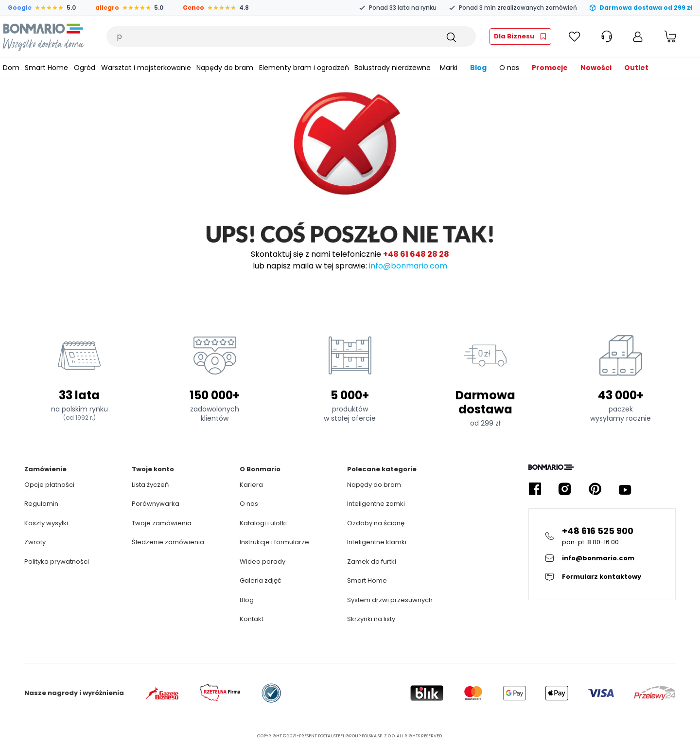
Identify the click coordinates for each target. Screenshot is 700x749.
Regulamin (41, 504)
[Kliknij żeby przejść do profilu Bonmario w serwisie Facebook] (535, 489)
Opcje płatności (49, 485)
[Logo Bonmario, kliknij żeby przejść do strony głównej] (44, 36)
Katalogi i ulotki (263, 523)
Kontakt (252, 619)
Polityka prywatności (57, 562)
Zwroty (35, 542)
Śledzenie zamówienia (168, 542)
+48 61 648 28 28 (416, 254)
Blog (247, 600)
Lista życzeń (150, 485)
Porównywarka (156, 504)
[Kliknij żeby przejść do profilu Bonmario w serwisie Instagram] (565, 489)
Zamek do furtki (372, 562)
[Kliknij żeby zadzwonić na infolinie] (602, 536)
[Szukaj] (451, 36)
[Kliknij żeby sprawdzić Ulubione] (575, 36)
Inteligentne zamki (376, 504)
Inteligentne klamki (377, 542)
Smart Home (367, 580)
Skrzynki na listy (371, 619)
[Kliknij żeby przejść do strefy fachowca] (520, 36)
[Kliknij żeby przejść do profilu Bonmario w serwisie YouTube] (625, 489)
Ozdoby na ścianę (376, 523)
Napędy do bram (374, 485)
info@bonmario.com (408, 266)
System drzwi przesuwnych (390, 600)
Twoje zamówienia (162, 523)
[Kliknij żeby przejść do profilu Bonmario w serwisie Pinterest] (595, 489)
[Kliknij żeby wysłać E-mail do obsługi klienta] (602, 558)
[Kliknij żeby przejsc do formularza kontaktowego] (602, 577)
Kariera (251, 485)
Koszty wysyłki (46, 523)
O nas (249, 504)
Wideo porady (262, 562)
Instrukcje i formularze (274, 542)
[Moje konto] (638, 36)
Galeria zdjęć (261, 580)
